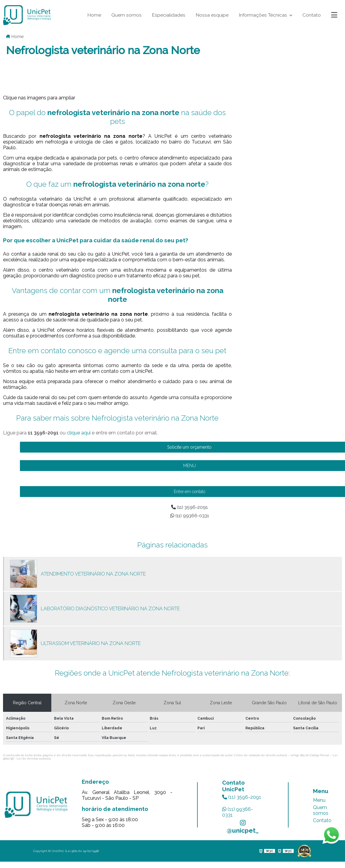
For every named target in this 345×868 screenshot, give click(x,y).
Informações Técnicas (263, 15)
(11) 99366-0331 (238, 813)
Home (93, 15)
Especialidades (168, 15)
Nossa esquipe (211, 15)
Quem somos (125, 15)
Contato (312, 15)
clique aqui (79, 433)
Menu (319, 801)
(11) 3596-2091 (242, 798)
